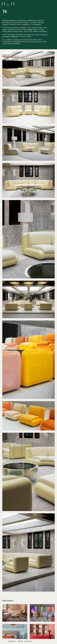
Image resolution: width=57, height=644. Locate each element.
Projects (13, 641)
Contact (28, 641)
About (20, 641)
